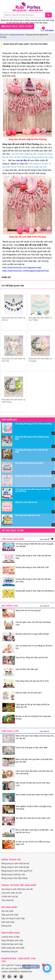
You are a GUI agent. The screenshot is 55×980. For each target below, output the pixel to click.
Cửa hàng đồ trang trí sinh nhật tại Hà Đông (34, 424)
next (49, 348)
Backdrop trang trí (10, 951)
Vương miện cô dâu (10, 937)
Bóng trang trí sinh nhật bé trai (15, 863)
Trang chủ (4, 35)
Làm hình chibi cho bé (12, 893)
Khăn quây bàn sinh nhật (13, 948)
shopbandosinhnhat (17, 35)
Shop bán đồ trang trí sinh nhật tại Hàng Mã (34, 476)
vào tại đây (22, 160)
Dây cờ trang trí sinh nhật (13, 918)
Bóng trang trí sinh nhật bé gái (15, 867)
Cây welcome (8, 900)
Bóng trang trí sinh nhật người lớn (17, 871)
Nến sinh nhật (8, 922)
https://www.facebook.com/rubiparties (19, 268)
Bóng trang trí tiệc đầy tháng (14, 878)
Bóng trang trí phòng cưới (13, 874)
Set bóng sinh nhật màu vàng (28, 515)
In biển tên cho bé (10, 897)
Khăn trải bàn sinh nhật (12, 944)
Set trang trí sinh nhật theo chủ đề (17, 889)
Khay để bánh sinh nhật (12, 940)
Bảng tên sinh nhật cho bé (26, 502)
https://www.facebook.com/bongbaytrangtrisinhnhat (26, 271)
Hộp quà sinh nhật (10, 915)
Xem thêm (44, 539)
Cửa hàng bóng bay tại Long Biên (29, 463)
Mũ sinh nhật (7, 911)
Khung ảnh (6, 926)
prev (5, 348)
